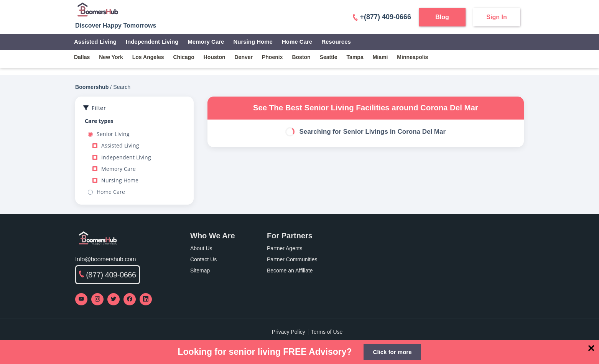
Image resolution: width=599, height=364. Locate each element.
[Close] (591, 348)
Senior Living (109, 134)
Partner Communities (292, 259)
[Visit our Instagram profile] (97, 299)
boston (301, 57)
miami (380, 57)
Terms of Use (327, 332)
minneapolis (412, 57)
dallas (82, 57)
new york (111, 57)
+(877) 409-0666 (382, 17)
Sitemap (200, 271)
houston (215, 57)
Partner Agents (285, 248)
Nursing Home (253, 42)
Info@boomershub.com (105, 259)
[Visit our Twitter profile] (114, 299)
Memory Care (206, 42)
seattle (329, 57)
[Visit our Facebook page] (130, 299)
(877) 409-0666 (108, 275)
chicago (184, 57)
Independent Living (152, 42)
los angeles (148, 57)
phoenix (272, 57)
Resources (336, 42)
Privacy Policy (289, 332)
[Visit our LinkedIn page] (146, 299)
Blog (442, 17)
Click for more (392, 352)
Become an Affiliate (290, 271)
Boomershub (92, 87)
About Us (201, 248)
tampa (355, 57)
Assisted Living (95, 42)
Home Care (297, 42)
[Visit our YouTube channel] (81, 299)
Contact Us (203, 259)
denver (244, 57)
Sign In (496, 17)
